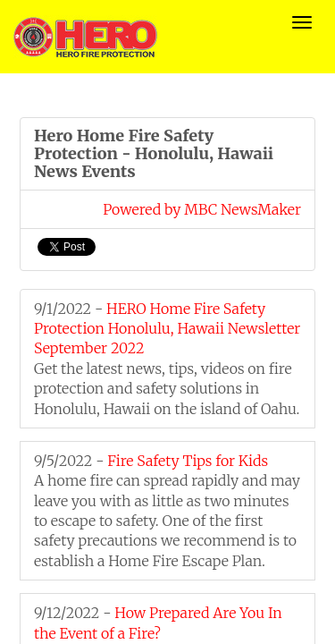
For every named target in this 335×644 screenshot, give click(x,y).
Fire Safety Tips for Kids (188, 461)
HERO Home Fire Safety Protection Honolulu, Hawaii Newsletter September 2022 (167, 329)
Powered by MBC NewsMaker (202, 209)
